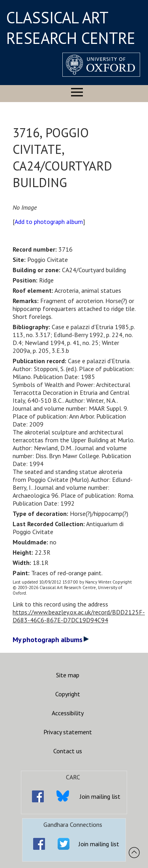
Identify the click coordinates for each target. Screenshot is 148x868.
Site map (68, 675)
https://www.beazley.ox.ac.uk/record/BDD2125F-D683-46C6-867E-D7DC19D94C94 (79, 616)
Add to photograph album (49, 222)
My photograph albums (51, 640)
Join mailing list (100, 796)
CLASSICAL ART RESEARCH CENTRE (71, 28)
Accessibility (68, 713)
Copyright (68, 694)
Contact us (68, 751)
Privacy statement (68, 732)
